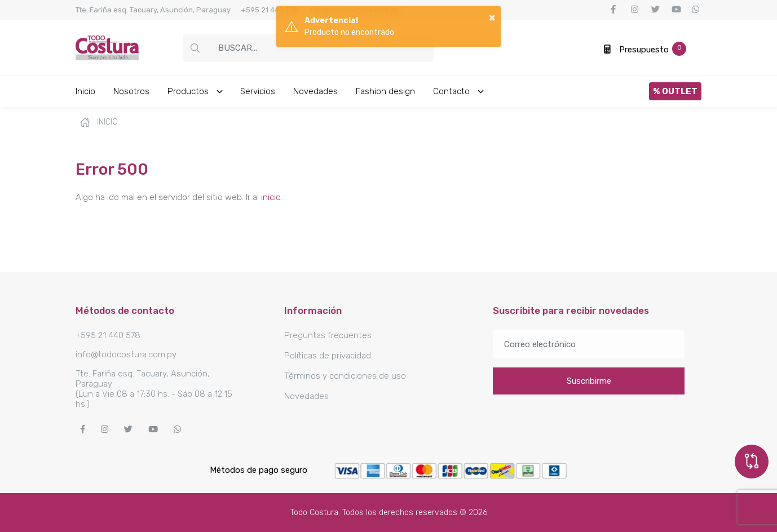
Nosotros (131, 91)
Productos (196, 91)
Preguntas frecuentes (328, 335)
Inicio (85, 91)
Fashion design (385, 91)
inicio (271, 197)
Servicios (258, 91)
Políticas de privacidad (328, 356)
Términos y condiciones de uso (345, 376)
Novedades (315, 91)
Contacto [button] (459, 91)
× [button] (492, 17)
